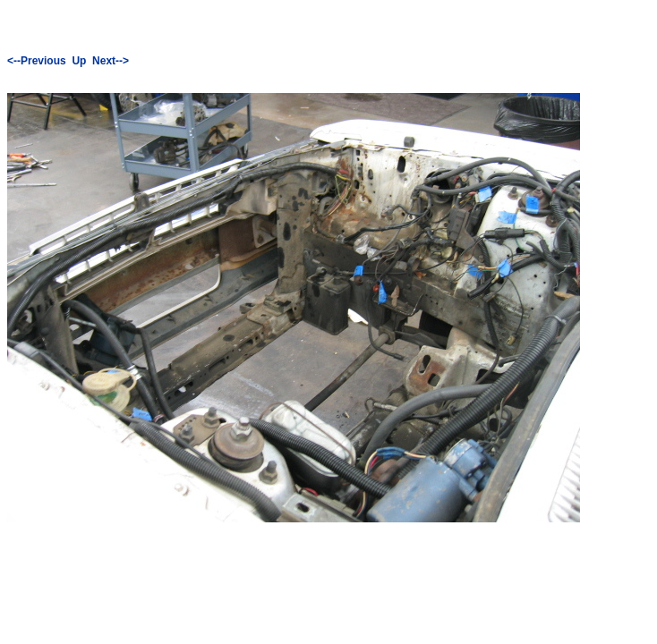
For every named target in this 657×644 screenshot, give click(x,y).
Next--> (111, 61)
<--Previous (37, 61)
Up (79, 61)
